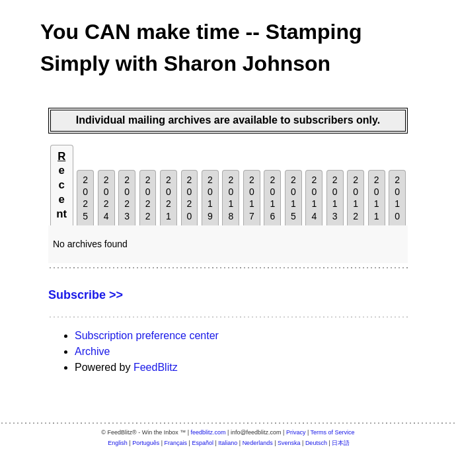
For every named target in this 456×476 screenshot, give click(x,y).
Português (146, 443)
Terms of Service (333, 432)
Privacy (296, 432)
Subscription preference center (147, 336)
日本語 (341, 443)
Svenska (289, 443)
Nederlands (258, 443)
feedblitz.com (209, 432)
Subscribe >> (86, 295)
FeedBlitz (156, 367)
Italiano (228, 443)
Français (176, 443)
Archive (92, 351)
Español (203, 443)
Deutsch (316, 443)
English (118, 443)
